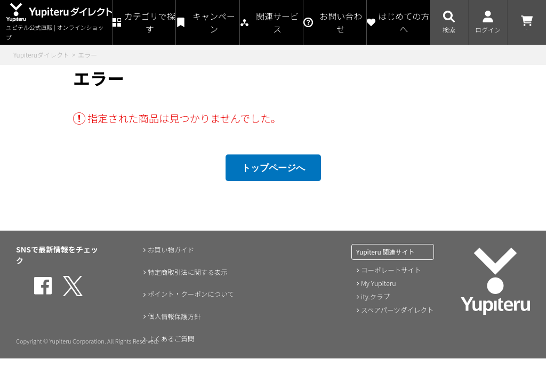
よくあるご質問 (170, 339)
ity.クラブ (375, 295)
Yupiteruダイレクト (41, 55)
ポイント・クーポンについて (192, 294)
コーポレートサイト (390, 270)
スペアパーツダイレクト (396, 308)
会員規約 (158, 383)
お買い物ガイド (170, 249)
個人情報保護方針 (173, 316)
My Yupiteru (378, 283)
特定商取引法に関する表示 (188, 272)
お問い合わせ (166, 361)
